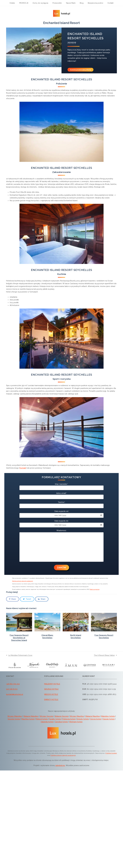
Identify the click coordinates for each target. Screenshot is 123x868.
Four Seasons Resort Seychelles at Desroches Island (19, 638)
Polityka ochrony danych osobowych (23, 581)
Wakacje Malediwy (31, 716)
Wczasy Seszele (47, 716)
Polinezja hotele (69, 719)
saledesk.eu (60, 765)
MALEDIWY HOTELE (52, 684)
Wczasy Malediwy (15, 716)
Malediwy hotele (108, 716)
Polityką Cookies (111, 753)
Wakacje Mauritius (93, 716)
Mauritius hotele (28, 719)
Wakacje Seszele (62, 716)
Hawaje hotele (109, 719)
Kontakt (23, 468)
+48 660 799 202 (13, 684)
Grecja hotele (96, 719)
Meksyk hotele (42, 719)
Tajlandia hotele (47, 722)
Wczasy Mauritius (77, 716)
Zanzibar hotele (61, 722)
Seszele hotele (14, 719)
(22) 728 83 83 (12, 689)
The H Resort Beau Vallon (105, 655)
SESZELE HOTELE (51, 689)
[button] (13, 599)
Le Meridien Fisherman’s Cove (19, 655)
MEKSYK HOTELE (51, 694)
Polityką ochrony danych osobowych (63, 755)
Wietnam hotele (76, 722)
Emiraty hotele (83, 719)
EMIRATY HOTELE (51, 700)
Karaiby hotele (55, 719)
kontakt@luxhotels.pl (15, 694)
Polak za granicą (95, 589)
